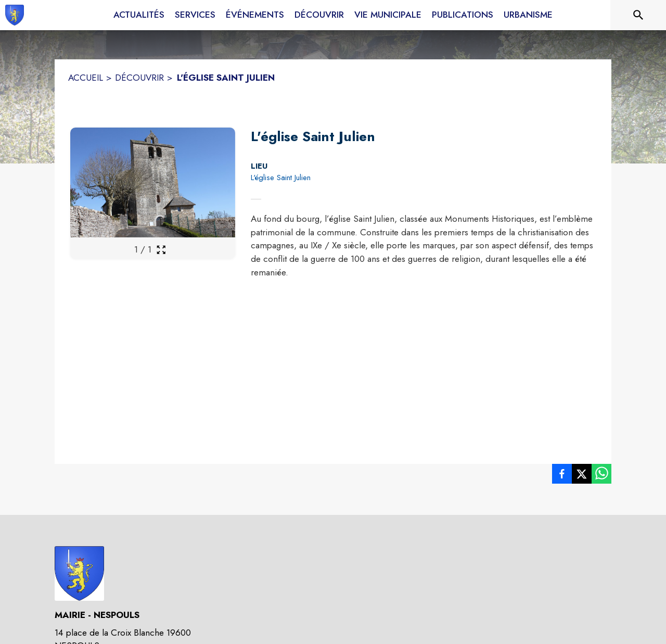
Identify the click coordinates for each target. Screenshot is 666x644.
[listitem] (562, 476)
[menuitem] (139, 15)
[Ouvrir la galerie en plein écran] (161, 250)
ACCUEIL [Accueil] (86, 78)
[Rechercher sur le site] (638, 15)
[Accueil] (15, 15)
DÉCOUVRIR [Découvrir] (139, 78)
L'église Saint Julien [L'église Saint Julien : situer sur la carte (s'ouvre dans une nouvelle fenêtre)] (281, 178)
